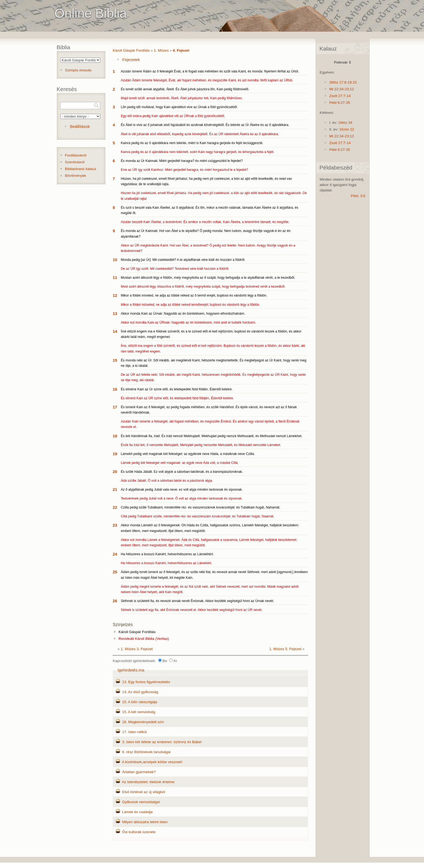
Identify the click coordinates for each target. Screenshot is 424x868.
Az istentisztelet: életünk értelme (148, 782)
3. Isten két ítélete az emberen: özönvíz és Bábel (162, 742)
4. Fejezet (181, 50)
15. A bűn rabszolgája (140, 702)
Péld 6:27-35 (339, 103)
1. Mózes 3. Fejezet (137, 649)
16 (115, 389)
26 (115, 601)
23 (115, 525)
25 (115, 572)
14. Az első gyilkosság (140, 692)
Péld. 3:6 (358, 196)
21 (115, 489)
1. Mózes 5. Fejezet (285, 649)
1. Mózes (161, 50)
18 (115, 436)
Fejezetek (131, 60)
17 (115, 407)
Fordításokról (76, 155)
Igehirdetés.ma (131, 670)
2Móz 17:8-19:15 (343, 82)
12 (115, 295)
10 (115, 260)
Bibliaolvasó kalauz (81, 169)
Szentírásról (75, 162)
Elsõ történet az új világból (143, 792)
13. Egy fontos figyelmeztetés (146, 682)
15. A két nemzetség (138, 712)
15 (115, 360)
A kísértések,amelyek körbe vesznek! (152, 762)
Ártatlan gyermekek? (139, 772)
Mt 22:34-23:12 (341, 89)
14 (115, 331)
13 (115, 313)
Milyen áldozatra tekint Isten (145, 822)
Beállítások (80, 126)
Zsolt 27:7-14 (340, 96)
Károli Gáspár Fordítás (131, 50)
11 (115, 277)
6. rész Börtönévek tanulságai (146, 752)
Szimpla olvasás (78, 70)
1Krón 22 (347, 129)
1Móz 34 (345, 123)
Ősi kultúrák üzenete (139, 832)
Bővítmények (76, 176)
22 (115, 507)
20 (115, 472)
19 (115, 454)
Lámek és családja (137, 812)
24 (115, 554)
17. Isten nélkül (134, 732)
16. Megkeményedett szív (143, 722)
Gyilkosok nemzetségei (141, 802)
